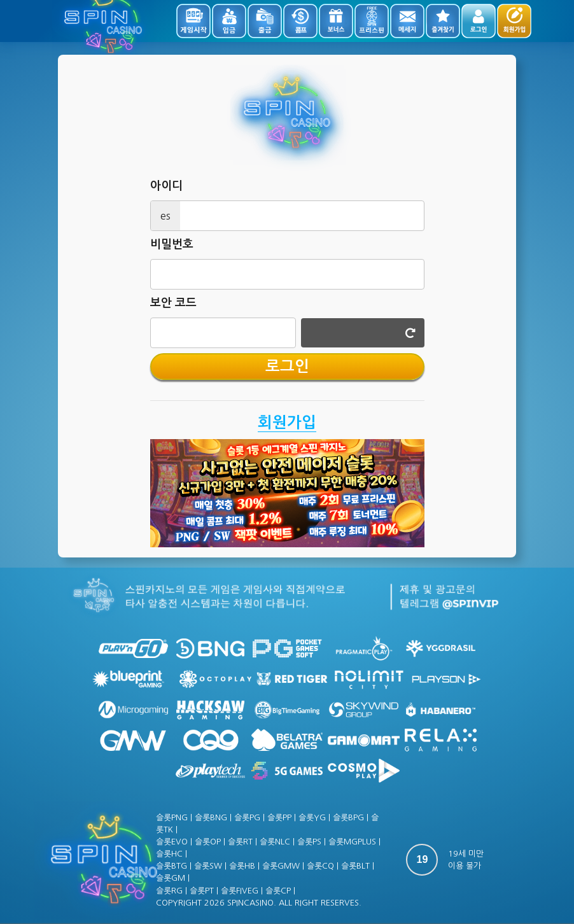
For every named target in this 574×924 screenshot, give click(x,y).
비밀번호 (172, 244)
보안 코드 (173, 303)
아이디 (166, 186)
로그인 (287, 367)
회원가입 (287, 423)
